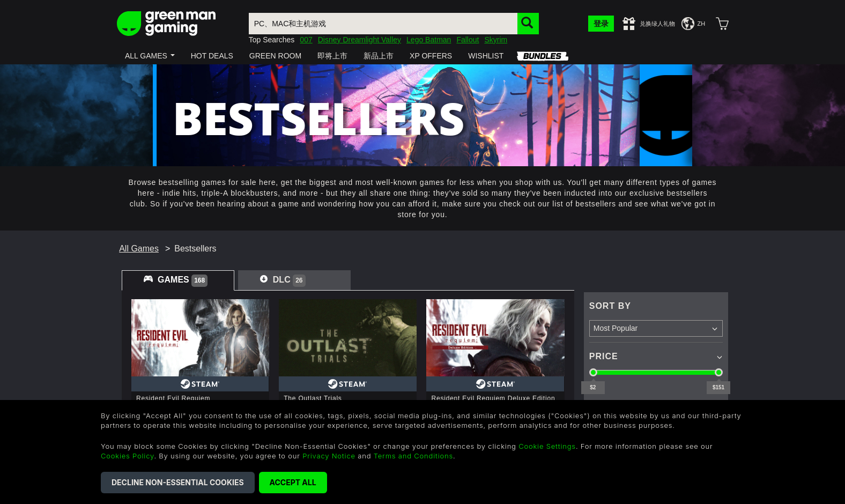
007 (306, 40)
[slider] (593, 372)
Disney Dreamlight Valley (360, 40)
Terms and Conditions (413, 456)
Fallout (468, 40)
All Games (139, 249)
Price (604, 356)
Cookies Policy (127, 456)
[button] (150, 56)
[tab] (178, 280)
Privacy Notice (329, 456)
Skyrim (496, 40)
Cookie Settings (547, 446)
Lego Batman (429, 40)
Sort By (610, 306)
